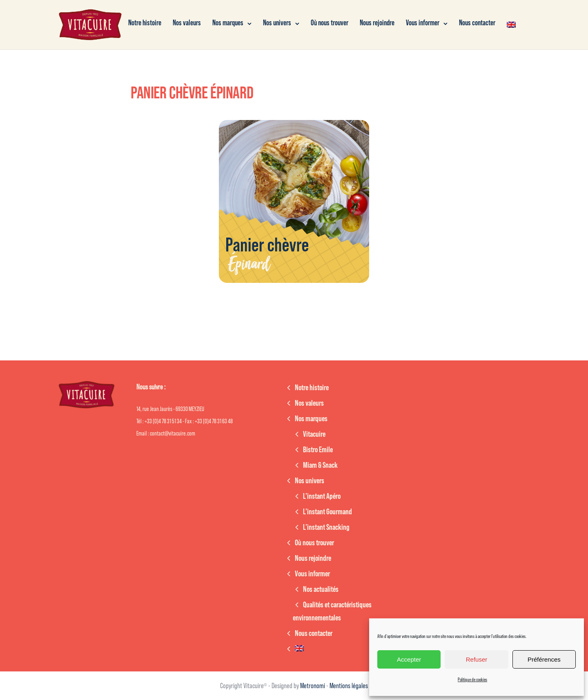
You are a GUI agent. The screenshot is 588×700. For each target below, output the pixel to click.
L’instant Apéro (322, 496)
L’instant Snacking (326, 527)
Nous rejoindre (377, 23)
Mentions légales (349, 686)
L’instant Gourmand (327, 512)
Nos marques (228, 23)
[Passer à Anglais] (511, 25)
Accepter (409, 659)
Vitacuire (314, 434)
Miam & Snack (320, 465)
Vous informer (423, 23)
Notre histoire (145, 23)
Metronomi (313, 686)
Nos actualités (321, 589)
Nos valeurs (187, 23)
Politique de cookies (472, 680)
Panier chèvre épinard (192, 93)
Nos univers (277, 23)
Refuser (477, 659)
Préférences (544, 659)
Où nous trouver (330, 23)
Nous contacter (477, 23)
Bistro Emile (318, 450)
